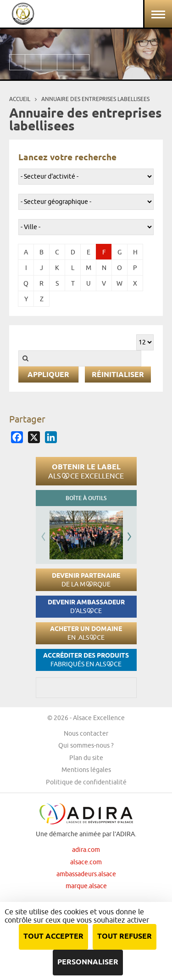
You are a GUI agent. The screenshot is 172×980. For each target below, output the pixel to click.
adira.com (86, 850)
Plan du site (86, 758)
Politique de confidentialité (86, 782)
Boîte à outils (86, 498)
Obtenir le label (86, 471)
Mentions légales (86, 770)
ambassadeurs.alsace (86, 874)
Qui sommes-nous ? (86, 745)
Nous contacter (86, 733)
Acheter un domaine (86, 633)
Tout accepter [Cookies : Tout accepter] (53, 937)
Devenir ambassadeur (86, 606)
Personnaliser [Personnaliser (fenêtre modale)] (88, 962)
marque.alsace (86, 886)
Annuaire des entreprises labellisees (95, 99)
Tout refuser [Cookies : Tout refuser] (125, 937)
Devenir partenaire (86, 580)
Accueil (20, 99)
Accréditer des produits (86, 660)
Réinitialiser (118, 375)
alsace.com (86, 862)
